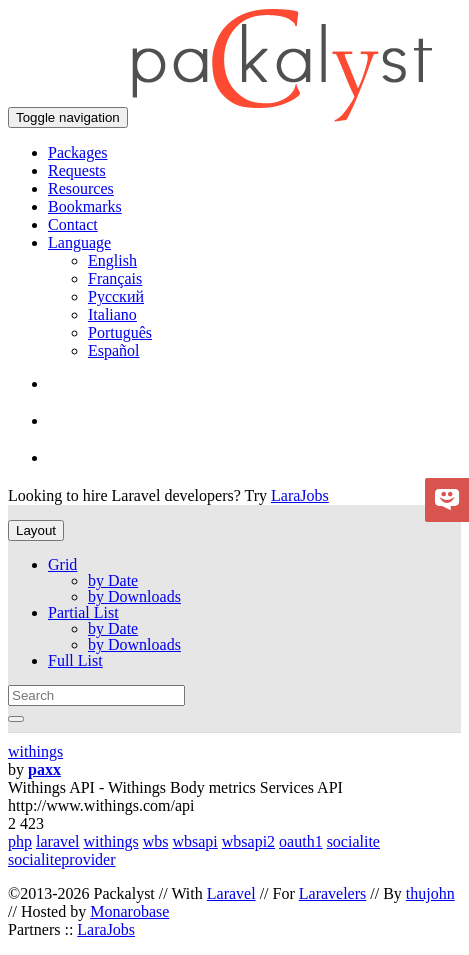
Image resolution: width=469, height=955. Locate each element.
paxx (44, 769)
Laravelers (333, 893)
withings (35, 751)
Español (114, 350)
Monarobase (129, 911)
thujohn (430, 893)
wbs (156, 841)
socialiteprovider (62, 859)
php (20, 841)
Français (115, 278)
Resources (81, 188)
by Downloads (134, 596)
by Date (113, 580)
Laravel (231, 893)
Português (120, 332)
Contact (73, 224)
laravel (58, 841)
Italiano (112, 314)
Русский (116, 296)
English (112, 260)
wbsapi (194, 841)
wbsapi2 (248, 841)
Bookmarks (85, 206)
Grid (62, 564)
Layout (36, 530)
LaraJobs (300, 495)
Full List (75, 660)
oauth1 (301, 841)
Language (79, 242)
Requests (77, 170)
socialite (353, 841)
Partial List (83, 612)
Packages (78, 152)
